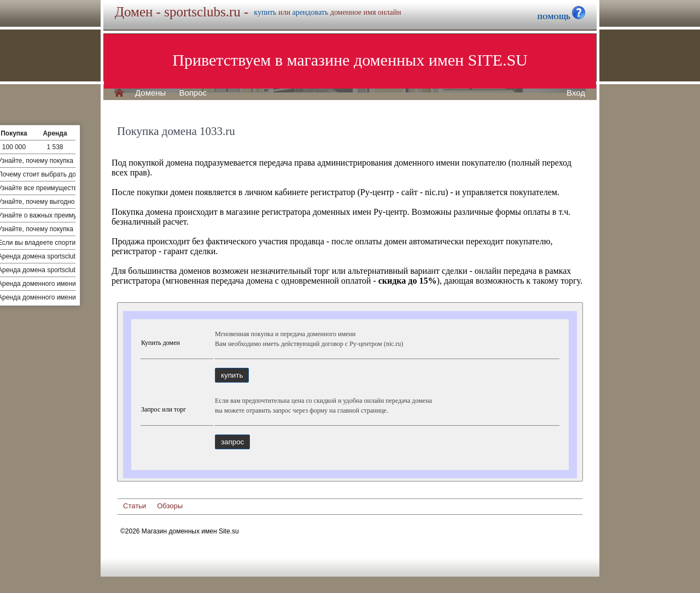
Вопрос (193, 93)
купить (265, 12)
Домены (150, 93)
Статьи (135, 506)
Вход (576, 93)
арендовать (310, 12)
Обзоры (170, 506)
